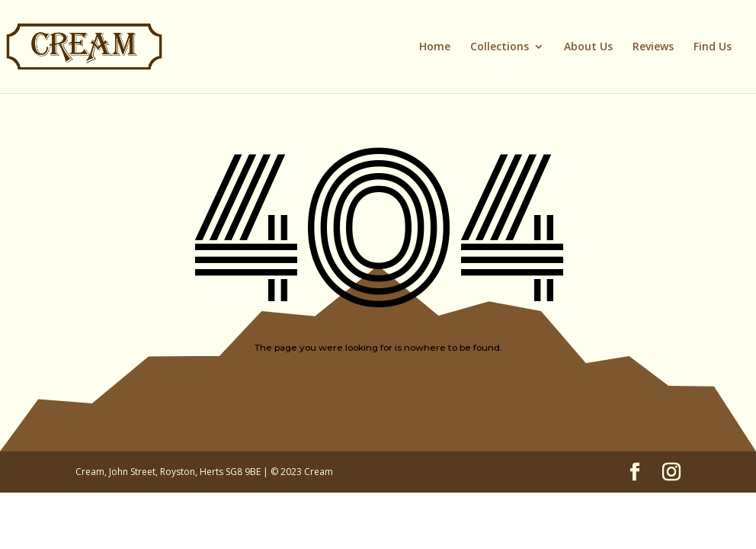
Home (435, 47)
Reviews (653, 47)
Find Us (713, 47)
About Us (588, 47)
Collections (500, 47)
